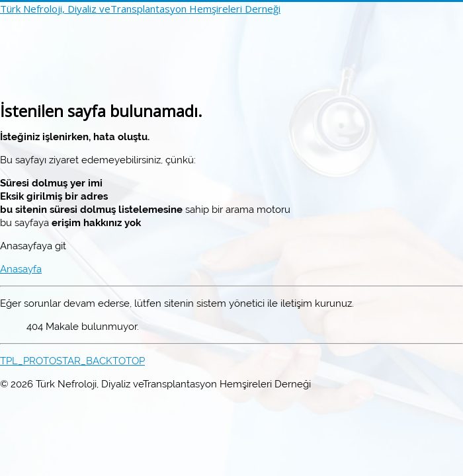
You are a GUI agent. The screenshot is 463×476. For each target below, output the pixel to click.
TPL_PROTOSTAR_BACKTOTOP (72, 361)
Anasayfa (21, 269)
